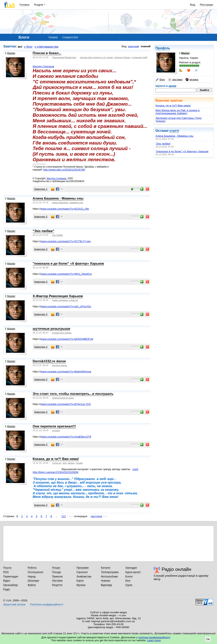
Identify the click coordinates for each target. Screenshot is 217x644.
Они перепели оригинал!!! (54, 426)
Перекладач (11, 576)
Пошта (7, 568)
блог (160, 80)
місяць (71, 463)
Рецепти (57, 585)
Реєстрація (206, 5)
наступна (96, 516)
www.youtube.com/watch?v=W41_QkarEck (66, 274)
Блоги (129, 576)
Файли (32, 585)
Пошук (56, 568)
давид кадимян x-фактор (65, 300)
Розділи (39, 5)
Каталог (106, 568)
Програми (83, 568)
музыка (56, 430)
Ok (208, 639)
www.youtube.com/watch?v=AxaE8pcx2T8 (66, 437)
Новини (106, 581)
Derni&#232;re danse (49, 361)
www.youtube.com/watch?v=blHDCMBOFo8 (67, 339)
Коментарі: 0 (41, 217)
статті (174, 131)
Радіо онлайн (176, 569)
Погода (56, 572)
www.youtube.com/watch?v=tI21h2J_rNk (65, 209)
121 (64, 516)
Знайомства (84, 576)
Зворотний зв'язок (14, 604)
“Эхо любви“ (163, 144)
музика (192, 80)
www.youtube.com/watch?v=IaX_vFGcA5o (66, 306)
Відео (7, 581)
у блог (28, 47)
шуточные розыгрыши (51, 329)
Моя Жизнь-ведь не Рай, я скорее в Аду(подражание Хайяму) (178, 112)
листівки (175, 80)
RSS (6, 572)
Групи (129, 585)
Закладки (131, 568)
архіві (173, 86)
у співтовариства (46, 47)
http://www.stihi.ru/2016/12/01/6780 (64, 170)
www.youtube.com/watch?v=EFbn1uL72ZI (66, 404)
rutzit (135, 469)
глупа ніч (57, 463)
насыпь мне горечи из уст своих (96, 57)
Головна (24, 5)
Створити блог (70, 37)
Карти (80, 581)
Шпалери (33, 581)
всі (20, 47)
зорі (65, 463)
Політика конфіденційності (47, 604)
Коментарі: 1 (41, 189)
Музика (81, 585)
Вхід (193, 5)
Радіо (7, 589)
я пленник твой (139, 57)
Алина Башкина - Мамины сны (174, 136)
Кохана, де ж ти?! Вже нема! (173, 106)
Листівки (57, 581)
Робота (32, 568)
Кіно (128, 581)
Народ (32, 576)
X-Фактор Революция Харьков (58, 296)
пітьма (79, 463)
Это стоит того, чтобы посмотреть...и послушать (73, 394)
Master (10, 53)
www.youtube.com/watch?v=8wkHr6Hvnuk (66, 372)
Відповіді (107, 585)
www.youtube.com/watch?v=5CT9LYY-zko (66, 241)
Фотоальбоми (109, 576)
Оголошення (35, 572)
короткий (133, 46)
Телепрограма (110, 572)
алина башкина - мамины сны (68, 202)
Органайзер (10, 585)
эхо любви (58, 235)
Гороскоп (82, 572)
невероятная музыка (63, 398)
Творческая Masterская (64, 57)
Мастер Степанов (43, 67)
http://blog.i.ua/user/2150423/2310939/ (56, 472)
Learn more (154, 640)
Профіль (163, 48)
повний (146, 46)
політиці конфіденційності (154, 637)
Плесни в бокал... (47, 53)
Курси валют (133, 572)
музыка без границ (62, 333)
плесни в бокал (122, 57)
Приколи (57, 576)
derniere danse (60, 365)
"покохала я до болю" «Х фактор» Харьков (182, 151)
